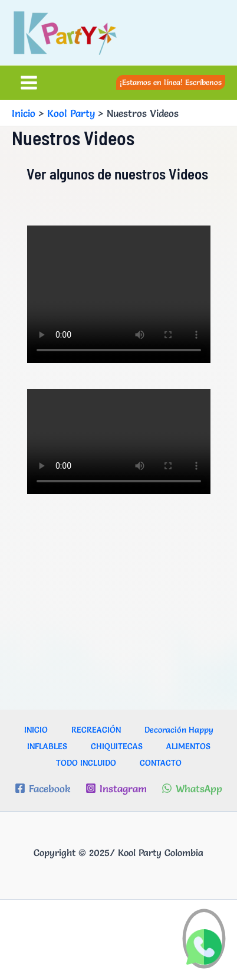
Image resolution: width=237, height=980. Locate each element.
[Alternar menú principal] (29, 83)
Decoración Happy (179, 730)
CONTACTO (161, 763)
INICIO (36, 730)
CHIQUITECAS (117, 746)
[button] (171, 82)
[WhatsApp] (192, 788)
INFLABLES (47, 746)
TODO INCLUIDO (86, 763)
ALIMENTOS (188, 746)
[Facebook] (42, 788)
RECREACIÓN (96, 730)
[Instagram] (116, 788)
